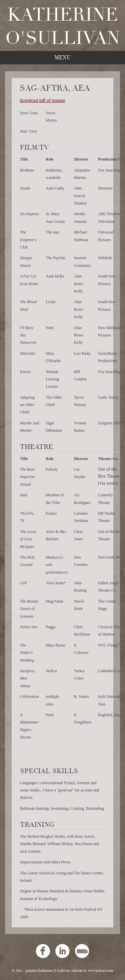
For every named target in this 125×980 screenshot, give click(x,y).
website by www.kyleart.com (92, 971)
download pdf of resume (42, 100)
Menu (62, 58)
